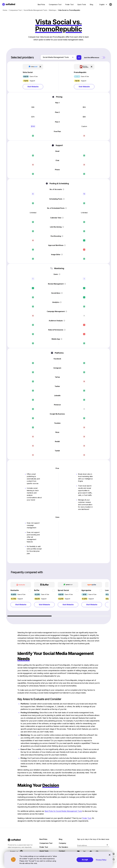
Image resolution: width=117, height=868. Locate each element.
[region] (59, 598)
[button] (33, 77)
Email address (82, 845)
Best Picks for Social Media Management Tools (63, 811)
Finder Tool (86, 818)
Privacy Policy (101, 860)
